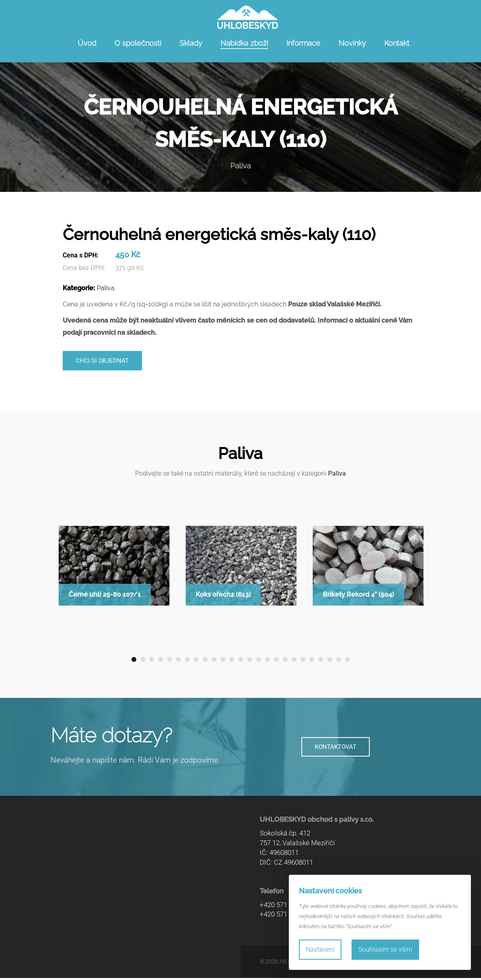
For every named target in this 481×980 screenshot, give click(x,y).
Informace (303, 43)
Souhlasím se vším (385, 949)
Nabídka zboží (244, 43)
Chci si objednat (106, 362)
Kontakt (397, 43)
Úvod (87, 43)
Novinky (352, 43)
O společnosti (138, 43)
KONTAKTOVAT (336, 749)
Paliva (106, 288)
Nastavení (320, 949)
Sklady (191, 43)
